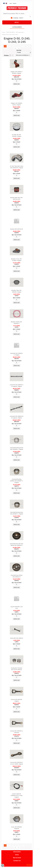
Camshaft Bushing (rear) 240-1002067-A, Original (17, 513)
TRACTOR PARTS (11, 32)
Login (11, 3)
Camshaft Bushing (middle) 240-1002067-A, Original (17, 481)
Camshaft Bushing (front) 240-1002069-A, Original (17, 449)
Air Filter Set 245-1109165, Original (17, 135)
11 (19, 48)
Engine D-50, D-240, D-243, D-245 (10, 35)
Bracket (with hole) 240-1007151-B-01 (17, 198)
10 (15, 48)
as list (10, 55)
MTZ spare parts (20, 32)
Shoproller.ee (29, 865)
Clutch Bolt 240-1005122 (17, 638)
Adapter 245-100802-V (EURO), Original (17, 73)
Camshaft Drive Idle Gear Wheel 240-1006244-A (17, 545)
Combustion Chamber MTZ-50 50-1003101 (17, 669)
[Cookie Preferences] (3, 865)
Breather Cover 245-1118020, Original (17, 260)
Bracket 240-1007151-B (17, 229)
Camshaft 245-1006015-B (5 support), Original (17, 417)
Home (4, 32)
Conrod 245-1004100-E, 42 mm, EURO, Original (17, 763)
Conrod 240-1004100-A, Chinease (17, 732)
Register (15, 3)
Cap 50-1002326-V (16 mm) (17, 607)
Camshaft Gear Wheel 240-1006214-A (17, 576)
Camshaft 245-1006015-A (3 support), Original (17, 386)
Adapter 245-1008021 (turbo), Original (17, 104)
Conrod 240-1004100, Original (17, 700)
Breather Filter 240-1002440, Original (17, 291)
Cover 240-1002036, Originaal (17, 828)
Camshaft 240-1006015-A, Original (17, 354)
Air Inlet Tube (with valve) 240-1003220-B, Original (17, 167)
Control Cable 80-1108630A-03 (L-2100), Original (17, 795)
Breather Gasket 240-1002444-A (17, 323)
